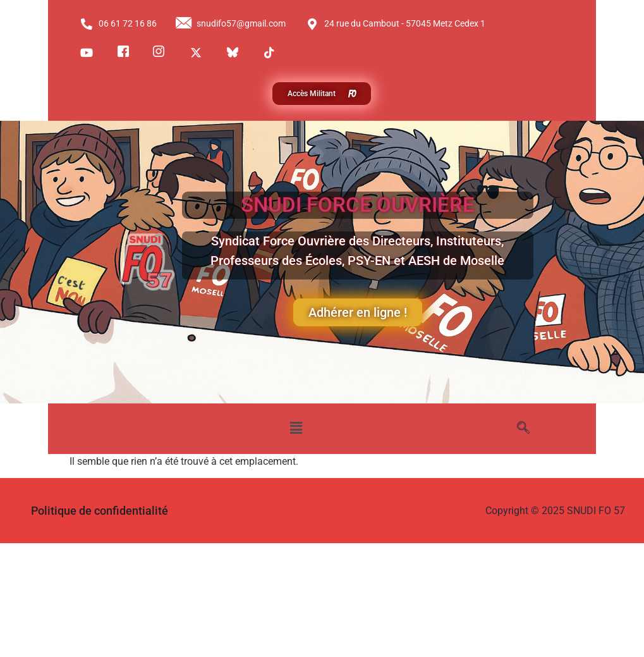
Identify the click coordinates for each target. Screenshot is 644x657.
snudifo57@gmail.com (231, 24)
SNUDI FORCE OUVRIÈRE (358, 205)
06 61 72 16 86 (118, 24)
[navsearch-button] (523, 429)
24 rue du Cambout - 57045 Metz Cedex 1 (395, 24)
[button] (296, 429)
